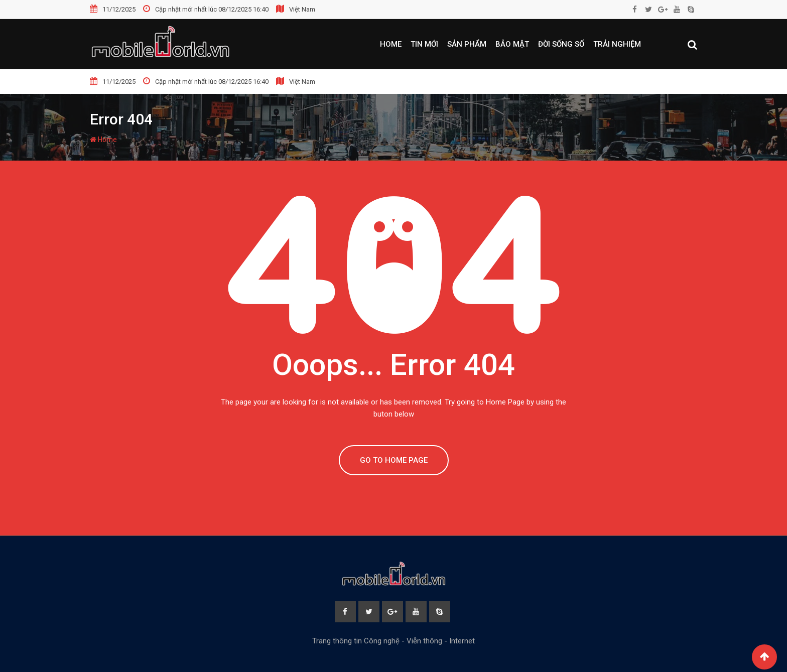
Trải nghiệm (617, 44)
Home (391, 44)
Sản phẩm (467, 44)
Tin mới (424, 44)
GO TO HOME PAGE (394, 460)
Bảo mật (512, 44)
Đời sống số (561, 44)
